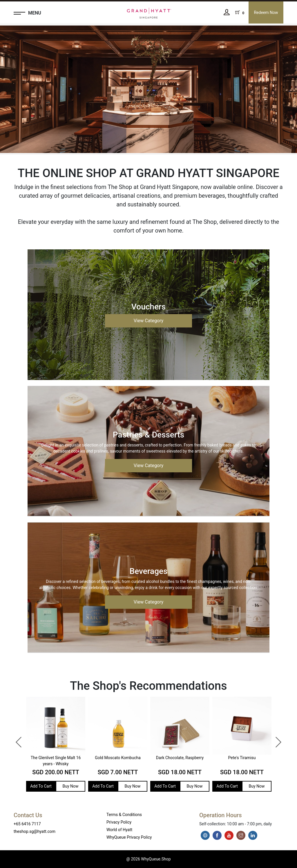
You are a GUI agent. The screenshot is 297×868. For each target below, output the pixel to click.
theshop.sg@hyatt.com (35, 831)
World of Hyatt (119, 830)
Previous (16, 739)
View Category (149, 321)
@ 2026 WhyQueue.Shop (148, 859)
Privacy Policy (119, 822)
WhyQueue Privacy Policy (129, 837)
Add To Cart (41, 786)
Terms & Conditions (124, 815)
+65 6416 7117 (27, 824)
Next (275, 739)
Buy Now (70, 786)
